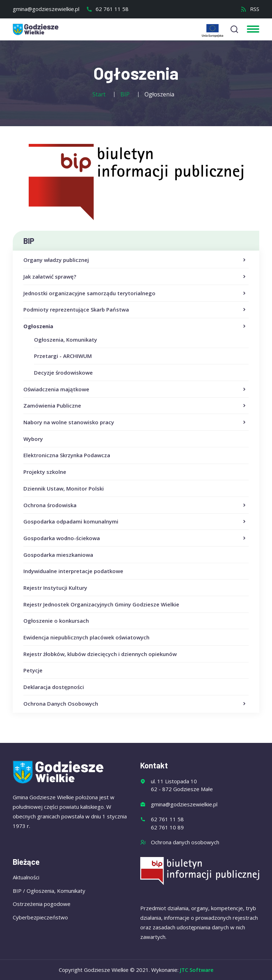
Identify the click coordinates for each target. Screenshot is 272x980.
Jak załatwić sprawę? (135, 277)
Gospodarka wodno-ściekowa (135, 538)
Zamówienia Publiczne (135, 406)
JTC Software (197, 970)
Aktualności (26, 877)
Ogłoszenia (135, 326)
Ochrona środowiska (135, 505)
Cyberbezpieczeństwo (40, 917)
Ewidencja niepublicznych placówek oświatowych (86, 637)
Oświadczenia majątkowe (135, 390)
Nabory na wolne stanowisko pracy (135, 422)
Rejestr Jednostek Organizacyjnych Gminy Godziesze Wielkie (101, 604)
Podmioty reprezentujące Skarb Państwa (135, 310)
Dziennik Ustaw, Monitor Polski (64, 488)
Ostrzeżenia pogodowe (42, 904)
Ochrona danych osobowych (185, 842)
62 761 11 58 (107, 9)
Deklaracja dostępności (54, 687)
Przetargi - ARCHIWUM (63, 356)
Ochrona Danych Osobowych (135, 704)
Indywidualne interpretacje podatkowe (73, 571)
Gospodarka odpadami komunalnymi (135, 522)
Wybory (33, 439)
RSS (250, 9)
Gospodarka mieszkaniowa (58, 555)
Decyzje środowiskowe (63, 373)
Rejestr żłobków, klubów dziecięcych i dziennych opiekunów (100, 654)
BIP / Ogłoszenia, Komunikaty (49, 891)
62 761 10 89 (167, 827)
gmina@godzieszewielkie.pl (46, 9)
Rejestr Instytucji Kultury (55, 588)
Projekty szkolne (45, 472)
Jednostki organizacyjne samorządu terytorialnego (135, 293)
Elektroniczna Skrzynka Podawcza (67, 455)
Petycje (33, 670)
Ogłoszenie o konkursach (56, 621)
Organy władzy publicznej (135, 260)
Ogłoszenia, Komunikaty (66, 340)
